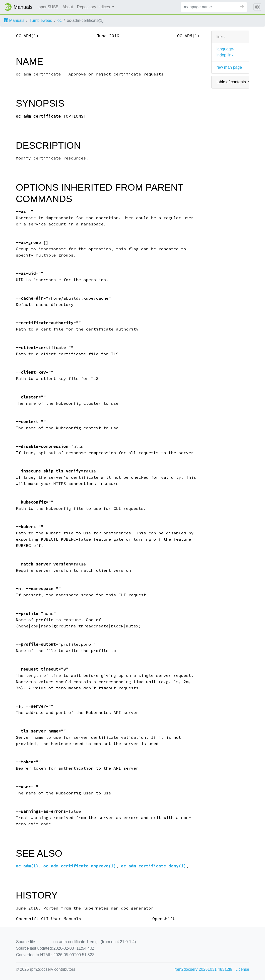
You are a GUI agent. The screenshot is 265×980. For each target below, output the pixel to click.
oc (60, 20)
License (242, 969)
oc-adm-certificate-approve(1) (80, 866)
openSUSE (49, 7)
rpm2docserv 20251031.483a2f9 (203, 969)
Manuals (14, 20)
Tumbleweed (41, 20)
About (68, 7)
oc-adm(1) (27, 866)
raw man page (229, 67)
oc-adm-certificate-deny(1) (153, 866)
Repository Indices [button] (94, 7)
